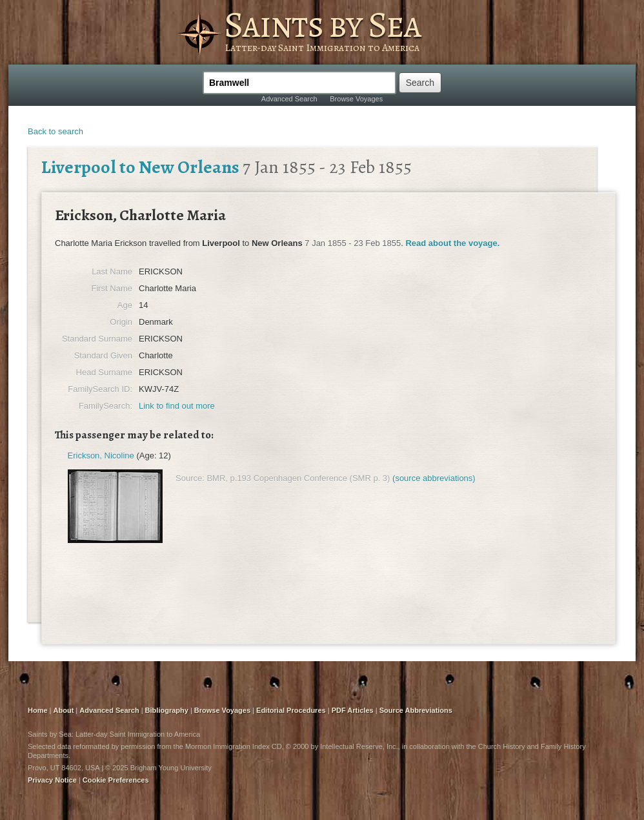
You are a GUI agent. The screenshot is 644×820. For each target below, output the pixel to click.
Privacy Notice (52, 780)
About (64, 710)
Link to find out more (177, 406)
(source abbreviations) (434, 478)
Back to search (55, 131)
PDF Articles (353, 710)
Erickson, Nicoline (101, 456)
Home (38, 710)
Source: (190, 478)
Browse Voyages (356, 99)
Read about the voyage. (452, 243)
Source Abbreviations (416, 710)
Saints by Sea (322, 25)
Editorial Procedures (291, 710)
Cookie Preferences (116, 780)
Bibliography (167, 710)
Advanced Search (289, 99)
